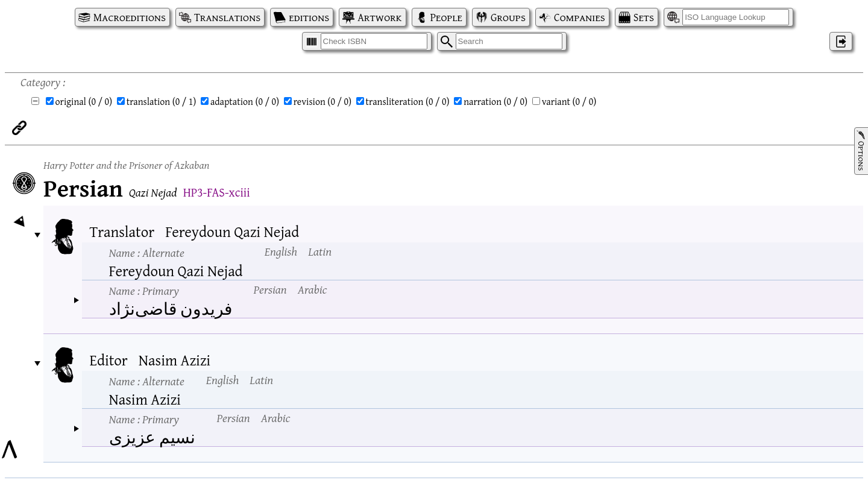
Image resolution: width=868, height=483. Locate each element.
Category (40, 82)
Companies (580, 17)
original (84, 101)
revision (322, 101)
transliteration (408, 101)
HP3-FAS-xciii (217, 192)
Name (147, 252)
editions (309, 17)
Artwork (379, 17)
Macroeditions (130, 17)
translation (162, 101)
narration (495, 101)
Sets (644, 17)
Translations (227, 17)
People (446, 17)
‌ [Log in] (841, 41)
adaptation (245, 101)
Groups (508, 17)
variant (569, 101)
